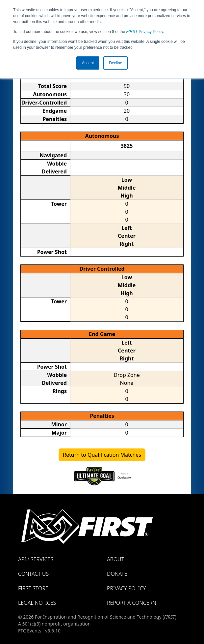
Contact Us (33, 574)
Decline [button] (115, 63)
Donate (117, 574)
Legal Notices (37, 603)
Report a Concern (132, 603)
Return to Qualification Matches (102, 455)
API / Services (36, 559)
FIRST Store (33, 588)
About (115, 559)
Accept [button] (88, 63)
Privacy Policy (145, 32)
